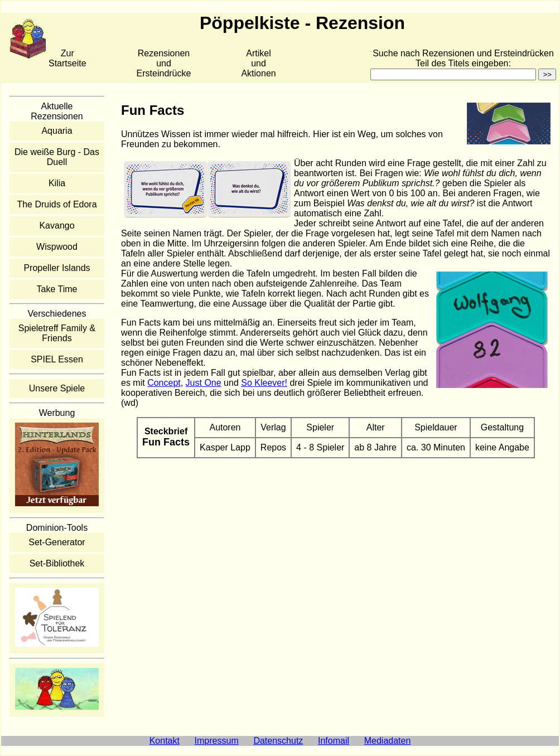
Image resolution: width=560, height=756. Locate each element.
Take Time (57, 289)
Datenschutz (278, 741)
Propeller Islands (57, 268)
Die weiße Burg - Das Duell (57, 157)
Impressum (217, 741)
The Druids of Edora (57, 204)
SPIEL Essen (57, 359)
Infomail (334, 741)
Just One (204, 383)
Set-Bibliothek (57, 563)
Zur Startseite (67, 58)
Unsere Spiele (57, 388)
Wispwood (57, 247)
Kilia (57, 183)
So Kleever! (264, 383)
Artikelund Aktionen (258, 63)
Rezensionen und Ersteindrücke (164, 63)
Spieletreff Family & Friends (57, 333)
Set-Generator (57, 542)
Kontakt (165, 741)
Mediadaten (388, 741)
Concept (164, 383)
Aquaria (57, 131)
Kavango (57, 226)
